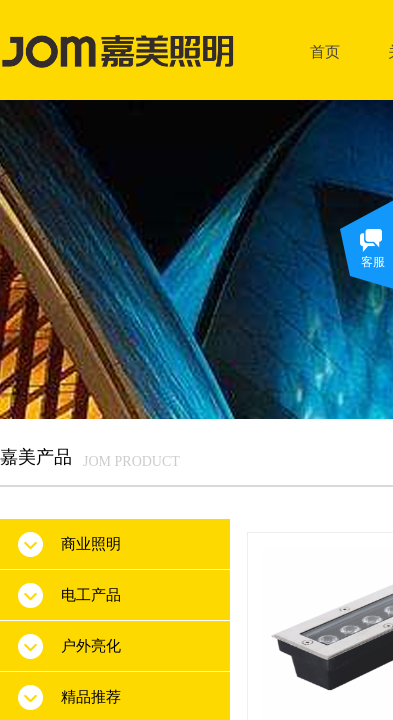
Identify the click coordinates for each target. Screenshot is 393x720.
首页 (325, 51)
